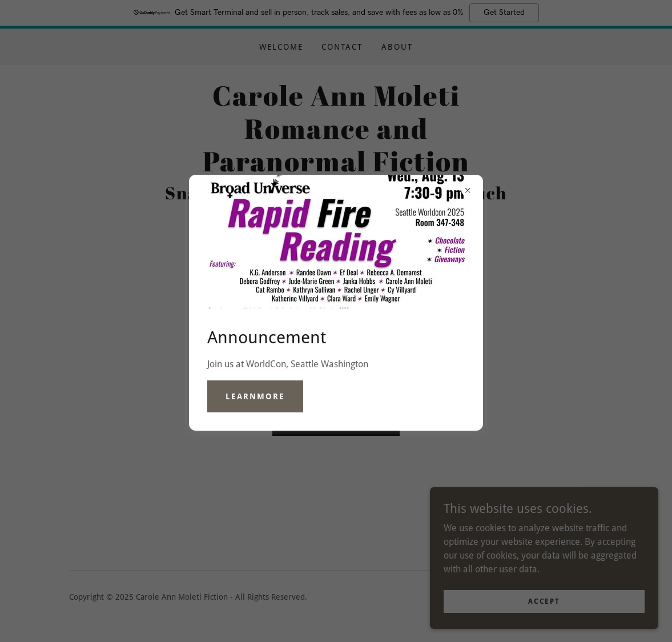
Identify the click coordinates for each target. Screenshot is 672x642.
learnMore (255, 396)
